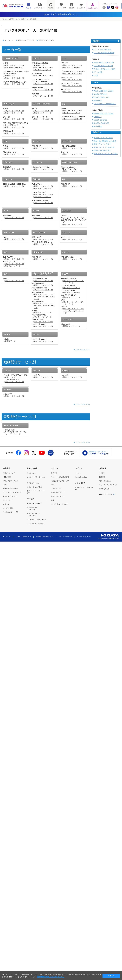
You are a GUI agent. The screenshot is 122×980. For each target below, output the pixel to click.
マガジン (78, 473)
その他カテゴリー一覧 (10, 512)
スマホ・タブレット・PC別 (104, 69)
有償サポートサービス (34, 504)
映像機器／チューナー (10, 488)
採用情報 (102, 477)
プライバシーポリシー (65, 537)
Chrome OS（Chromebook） (105, 104)
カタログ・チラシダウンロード (37, 478)
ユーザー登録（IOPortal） (60, 504)
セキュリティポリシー (84, 537)
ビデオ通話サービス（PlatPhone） (34, 515)
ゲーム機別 (98, 72)
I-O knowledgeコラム (111, 4)
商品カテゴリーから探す (103, 138)
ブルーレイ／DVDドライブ (12, 492)
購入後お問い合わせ (58, 496)
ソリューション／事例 (34, 487)
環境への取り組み (105, 481)
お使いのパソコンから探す (104, 147)
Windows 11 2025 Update (104, 91)
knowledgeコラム (81, 477)
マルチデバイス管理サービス (37, 520)
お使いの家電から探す (102, 150)
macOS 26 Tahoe (100, 94)
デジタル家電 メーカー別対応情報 (26, 19)
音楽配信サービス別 (46, 40)
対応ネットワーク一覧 (14, 68)
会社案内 (102, 473)
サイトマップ (7, 537)
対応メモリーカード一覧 (44, 96)
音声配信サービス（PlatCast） (33, 509)
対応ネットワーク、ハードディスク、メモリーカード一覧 (44, 306)
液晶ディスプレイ (9, 473)
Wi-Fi (5, 485)
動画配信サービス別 (26, 40)
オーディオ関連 (8, 508)
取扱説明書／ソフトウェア (60, 481)
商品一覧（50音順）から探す (105, 141)
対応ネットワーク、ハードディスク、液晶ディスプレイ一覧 (44, 297)
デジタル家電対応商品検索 (104, 53)
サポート (55, 468)
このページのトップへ (83, 350)
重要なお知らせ (104, 489)
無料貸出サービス (33, 483)
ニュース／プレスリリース (108, 485)
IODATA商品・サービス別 (104, 63)
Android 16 (98, 100)
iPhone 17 (98, 117)
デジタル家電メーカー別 (103, 66)
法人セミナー (32, 473)
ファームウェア (56, 488)
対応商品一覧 (10, 341)
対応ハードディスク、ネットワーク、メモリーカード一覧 (73, 311)
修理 (53, 500)
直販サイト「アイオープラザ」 (84, 489)
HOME (5, 19)
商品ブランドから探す (102, 144)
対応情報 (12, 19)
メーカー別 (9, 40)
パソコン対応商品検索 (102, 50)
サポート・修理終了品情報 (60, 477)
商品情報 (6, 468)
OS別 (96, 75)
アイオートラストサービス (36, 523)
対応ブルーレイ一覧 (13, 266)
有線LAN (6, 504)
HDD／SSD (7, 477)
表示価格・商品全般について (45, 537)
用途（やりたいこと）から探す (106, 154)
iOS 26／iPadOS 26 (101, 97)
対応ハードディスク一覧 (14, 65)
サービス (31, 499)
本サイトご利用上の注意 (24, 537)
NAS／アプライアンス (10, 481)
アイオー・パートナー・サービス (37, 492)
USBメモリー (8, 500)
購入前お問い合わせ (58, 492)
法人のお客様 (32, 468)
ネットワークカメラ (10, 496)
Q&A (53, 485)
